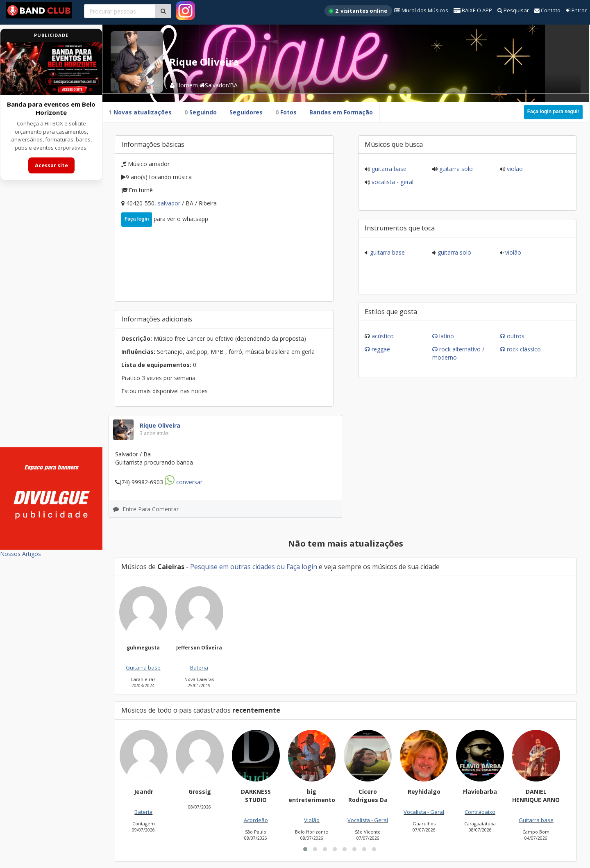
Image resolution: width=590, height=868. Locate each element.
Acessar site (51, 165)
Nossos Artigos (20, 554)
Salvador (170, 203)
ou (281, 567)
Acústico (383, 336)
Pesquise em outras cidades (233, 567)
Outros (516, 336)
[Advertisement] (51, 319)
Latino (447, 336)
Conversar (184, 482)
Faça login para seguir (553, 112)
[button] (305, 849)
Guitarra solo (455, 169)
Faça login (137, 219)
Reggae (381, 349)
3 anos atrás (154, 433)
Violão (514, 169)
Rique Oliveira (160, 425)
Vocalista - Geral (392, 182)
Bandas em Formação (341, 112)
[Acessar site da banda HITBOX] (51, 68)
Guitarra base (388, 169)
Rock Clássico (524, 349)
